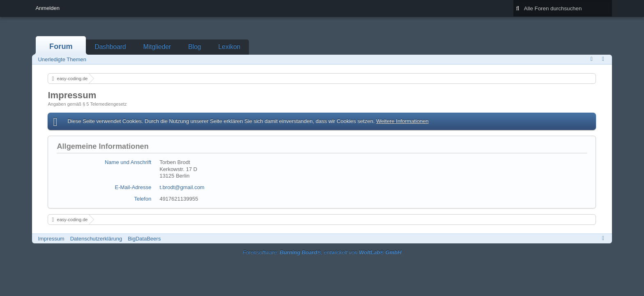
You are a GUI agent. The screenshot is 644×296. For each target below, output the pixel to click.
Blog (194, 47)
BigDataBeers (144, 239)
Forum (61, 46)
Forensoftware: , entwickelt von (322, 252)
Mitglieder (157, 47)
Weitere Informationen (402, 121)
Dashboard (110, 47)
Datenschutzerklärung (96, 239)
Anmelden (47, 8)
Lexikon (230, 47)
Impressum (51, 239)
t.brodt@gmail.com (182, 187)
